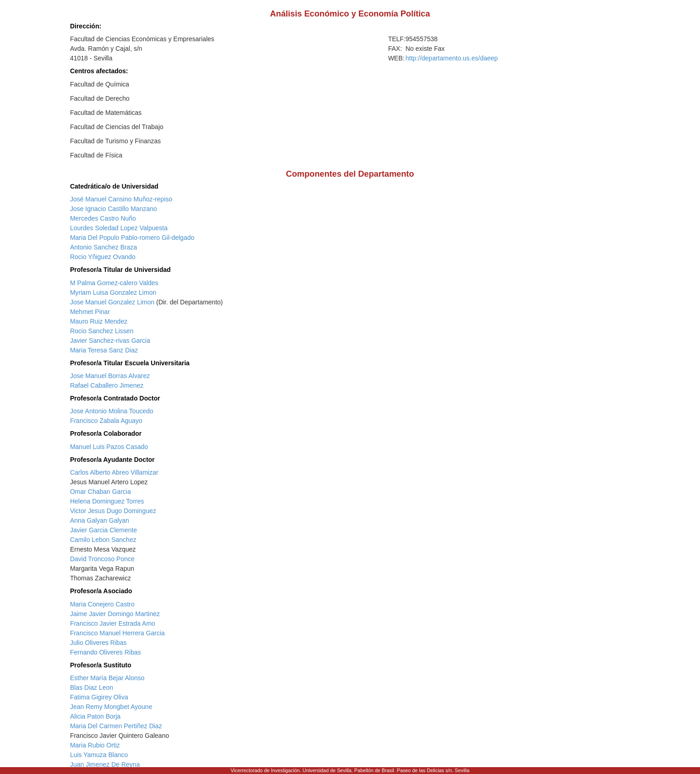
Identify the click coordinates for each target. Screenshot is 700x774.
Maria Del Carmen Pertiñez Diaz (116, 726)
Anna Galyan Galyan (100, 520)
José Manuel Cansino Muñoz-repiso (121, 199)
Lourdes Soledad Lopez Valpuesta (119, 228)
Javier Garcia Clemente (103, 530)
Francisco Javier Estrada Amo (113, 623)
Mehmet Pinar (90, 312)
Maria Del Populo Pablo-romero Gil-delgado (132, 238)
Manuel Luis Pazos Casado (109, 447)
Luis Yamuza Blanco (99, 755)
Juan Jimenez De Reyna (105, 764)
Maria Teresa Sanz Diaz (104, 350)
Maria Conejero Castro (102, 604)
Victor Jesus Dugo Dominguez (113, 511)
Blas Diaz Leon (92, 687)
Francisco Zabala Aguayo (106, 421)
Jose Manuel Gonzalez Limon (112, 302)
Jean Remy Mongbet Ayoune (111, 707)
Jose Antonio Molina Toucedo (112, 411)
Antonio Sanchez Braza (103, 247)
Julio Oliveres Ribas (98, 643)
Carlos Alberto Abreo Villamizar (114, 472)
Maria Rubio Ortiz (95, 745)
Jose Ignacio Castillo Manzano (114, 209)
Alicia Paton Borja (95, 716)
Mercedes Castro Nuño (103, 218)
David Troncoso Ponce (102, 559)
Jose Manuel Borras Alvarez (110, 376)
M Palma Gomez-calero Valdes (114, 283)
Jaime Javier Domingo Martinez (115, 614)
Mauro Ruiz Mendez (99, 321)
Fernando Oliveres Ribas (106, 652)
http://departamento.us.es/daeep (452, 58)
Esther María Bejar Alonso (107, 678)
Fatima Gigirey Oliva (99, 697)
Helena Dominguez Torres (107, 501)
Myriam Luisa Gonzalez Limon (113, 292)
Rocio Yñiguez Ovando (103, 257)
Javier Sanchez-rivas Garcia (110, 341)
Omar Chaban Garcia (100, 492)
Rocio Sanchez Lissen (102, 331)
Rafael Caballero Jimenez (107, 385)
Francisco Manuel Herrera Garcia (117, 633)
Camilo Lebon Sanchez (103, 540)
